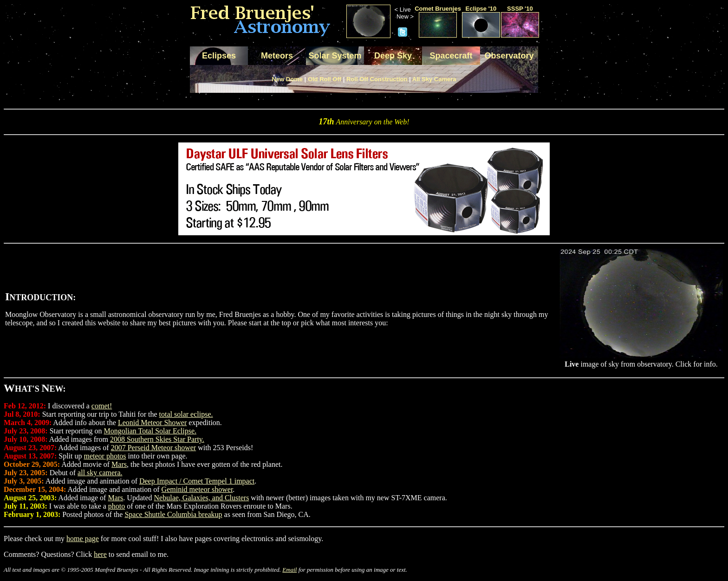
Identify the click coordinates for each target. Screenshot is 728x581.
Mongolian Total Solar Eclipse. (150, 431)
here (100, 554)
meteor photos (105, 456)
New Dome (287, 79)
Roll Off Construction (377, 79)
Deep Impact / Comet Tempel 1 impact (197, 481)
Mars (119, 464)
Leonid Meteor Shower (152, 423)
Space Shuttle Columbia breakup (173, 514)
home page (83, 539)
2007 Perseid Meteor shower (154, 448)
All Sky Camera (434, 79)
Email (289, 570)
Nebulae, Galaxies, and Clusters (202, 498)
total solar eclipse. (186, 414)
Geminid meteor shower (197, 489)
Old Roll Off (325, 79)
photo (117, 506)
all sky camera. (100, 473)
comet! (102, 406)
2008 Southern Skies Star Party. (157, 439)
